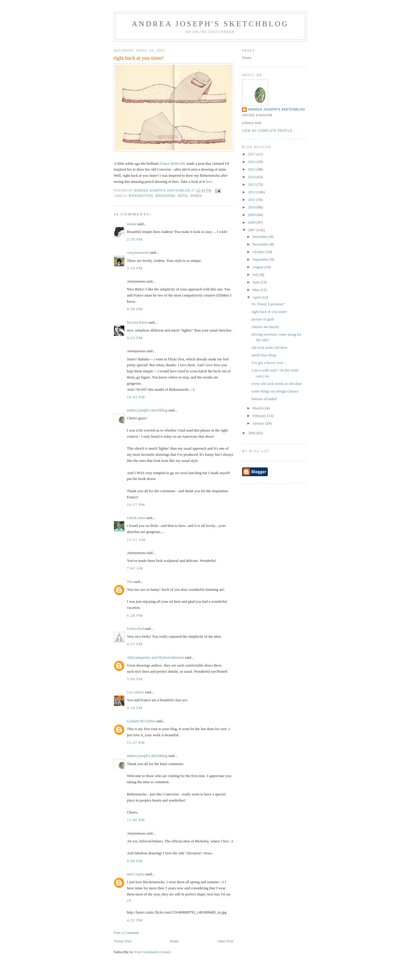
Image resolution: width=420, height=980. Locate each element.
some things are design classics (275, 391)
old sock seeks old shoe (269, 347)
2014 (252, 177)
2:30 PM (135, 239)
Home (174, 941)
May (257, 290)
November (261, 244)
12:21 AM (136, 540)
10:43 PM (136, 397)
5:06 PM (135, 679)
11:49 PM (136, 820)
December (261, 237)
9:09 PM (135, 861)
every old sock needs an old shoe (276, 384)
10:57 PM (136, 505)
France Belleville (173, 163)
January (259, 423)
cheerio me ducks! (265, 327)
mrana (132, 224)
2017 (252, 154)
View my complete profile (267, 131)
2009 (252, 215)
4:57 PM (135, 644)
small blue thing (264, 355)
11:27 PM (136, 743)
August (259, 267)
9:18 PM (135, 708)
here (209, 182)
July (256, 275)
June (257, 282)
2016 (252, 162)
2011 (252, 200)
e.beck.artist (136, 518)
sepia (183, 196)
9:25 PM (135, 338)
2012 (252, 192)
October (259, 252)
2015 (252, 169)
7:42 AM (135, 568)
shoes (196, 196)
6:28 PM (135, 615)
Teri (130, 582)
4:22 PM (135, 920)
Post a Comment (126, 933)
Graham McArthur (141, 721)
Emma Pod (135, 629)
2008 (252, 222)
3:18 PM (135, 268)
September (261, 259)
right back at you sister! (269, 312)
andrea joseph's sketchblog (210, 24)
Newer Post (123, 941)
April (257, 297)
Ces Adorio (135, 692)
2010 (252, 207)
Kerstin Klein (137, 322)
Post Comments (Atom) (153, 952)
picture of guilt (263, 319)
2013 (252, 184)
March (258, 408)
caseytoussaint (138, 252)
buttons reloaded (264, 399)
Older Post (225, 941)
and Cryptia (136, 874)
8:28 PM (135, 309)
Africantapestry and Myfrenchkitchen (155, 657)
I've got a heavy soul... (268, 363)
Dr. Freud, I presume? (268, 304)
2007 (252, 230)
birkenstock (141, 196)
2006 (252, 433)
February (260, 416)
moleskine (165, 196)
